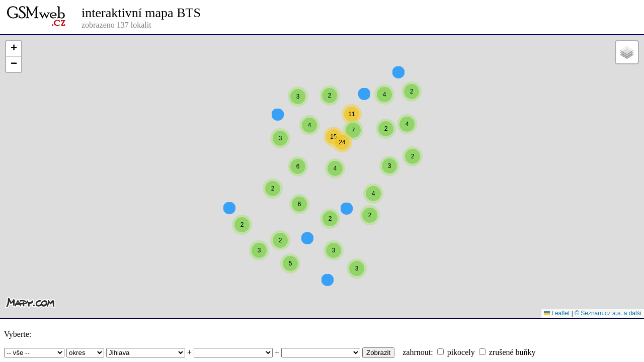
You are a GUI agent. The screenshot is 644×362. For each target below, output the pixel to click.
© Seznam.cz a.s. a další (608, 313)
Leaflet (557, 313)
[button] (384, 113)
